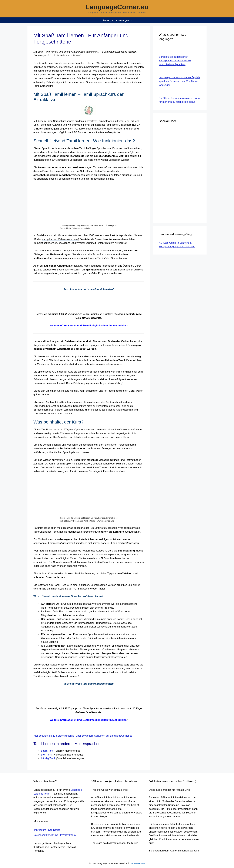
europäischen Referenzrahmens (60, 239)
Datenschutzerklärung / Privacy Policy (55, 835)
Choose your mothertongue (119, 20)
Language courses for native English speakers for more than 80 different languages (179, 81)
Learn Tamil (48, 751)
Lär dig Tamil (48, 758)
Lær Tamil (47, 755)
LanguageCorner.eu (117, 7)
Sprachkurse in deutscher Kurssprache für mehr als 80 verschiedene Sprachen (175, 61)
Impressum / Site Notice (47, 830)
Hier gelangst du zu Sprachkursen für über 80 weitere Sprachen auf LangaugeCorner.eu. (83, 736)
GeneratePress (137, 863)
